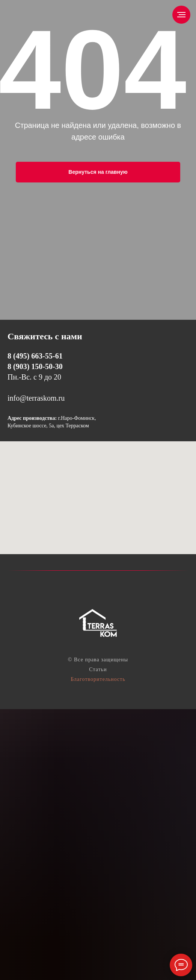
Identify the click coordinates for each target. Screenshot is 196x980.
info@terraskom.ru (36, 398)
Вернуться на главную (98, 172)
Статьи (98, 669)
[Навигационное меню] (181, 15)
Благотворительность (98, 679)
